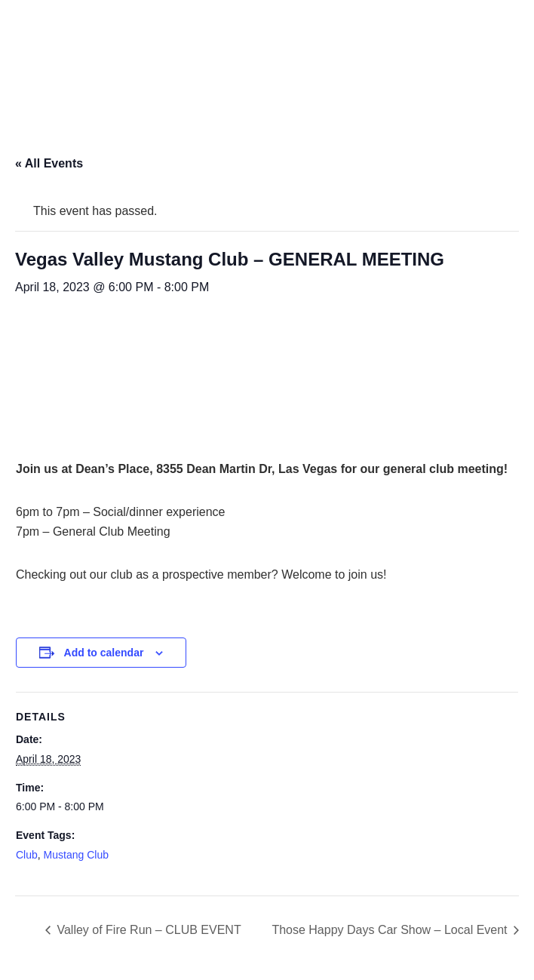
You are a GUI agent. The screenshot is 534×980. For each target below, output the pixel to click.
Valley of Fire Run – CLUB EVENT (147, 930)
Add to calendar (104, 653)
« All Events (49, 163)
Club (27, 855)
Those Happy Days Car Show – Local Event (391, 930)
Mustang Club (76, 855)
